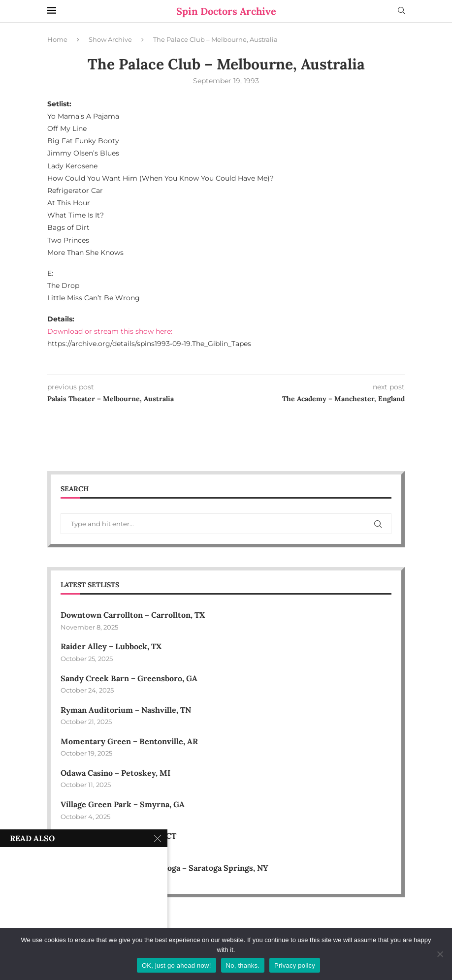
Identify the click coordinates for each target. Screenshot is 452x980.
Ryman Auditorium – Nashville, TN (126, 710)
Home (57, 39)
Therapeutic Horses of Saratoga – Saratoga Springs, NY (164, 868)
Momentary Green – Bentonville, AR (129, 741)
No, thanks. (243, 965)
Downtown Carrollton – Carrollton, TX (133, 615)
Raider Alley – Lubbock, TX (111, 646)
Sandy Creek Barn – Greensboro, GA (129, 678)
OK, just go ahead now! (177, 965)
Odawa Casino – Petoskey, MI (115, 773)
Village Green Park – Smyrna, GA (123, 804)
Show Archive (110, 39)
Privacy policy (295, 965)
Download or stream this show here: (110, 331)
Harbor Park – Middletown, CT (118, 836)
